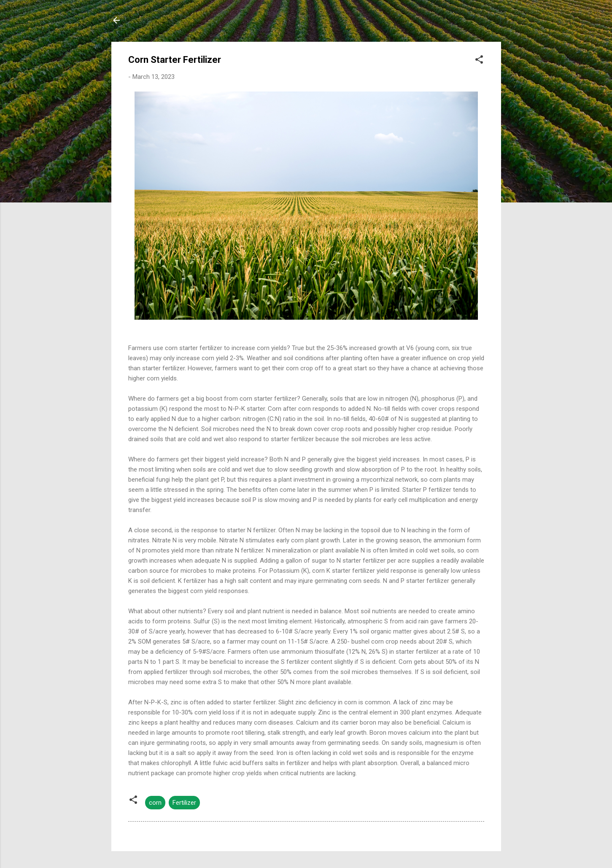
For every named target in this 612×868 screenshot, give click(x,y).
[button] (479, 61)
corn (155, 803)
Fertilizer (184, 803)
